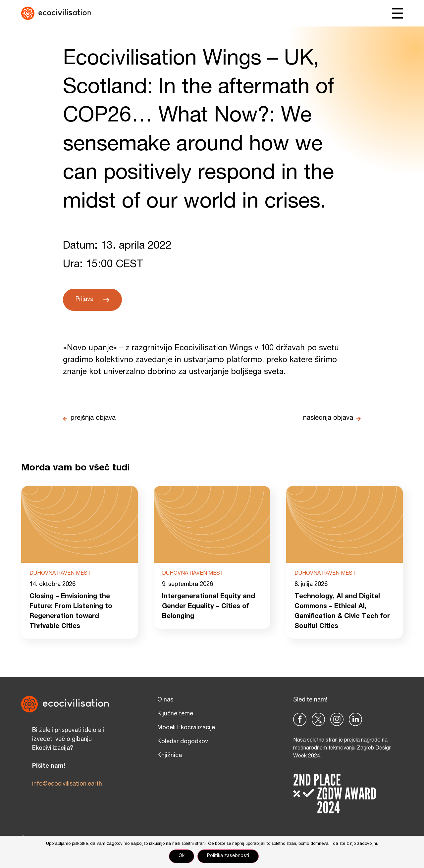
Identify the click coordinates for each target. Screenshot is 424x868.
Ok (182, 856)
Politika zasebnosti (228, 856)
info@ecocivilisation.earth (67, 784)
